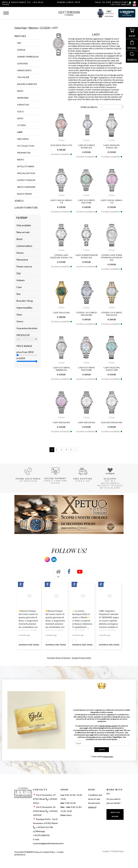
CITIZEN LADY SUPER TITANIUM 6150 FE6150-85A (112, 258)
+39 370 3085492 (121, 5)
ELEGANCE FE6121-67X (61, 145)
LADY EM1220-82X (61, 422)
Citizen (61, 140)
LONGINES (23, 63)
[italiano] (134, 3)
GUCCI (21, 111)
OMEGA (21, 50)
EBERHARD (23, 98)
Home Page (21, 28)
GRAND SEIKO (24, 70)
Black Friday (25, 194)
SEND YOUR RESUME (115, 814)
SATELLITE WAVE (26, 166)
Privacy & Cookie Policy (44, 852)
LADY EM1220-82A (87, 422)
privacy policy (108, 757)
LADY (20, 132)
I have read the (103, 757)
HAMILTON (23, 105)
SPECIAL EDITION (26, 173)
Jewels (19, 201)
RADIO (21, 159)
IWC (19, 43)
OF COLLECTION (26, 146)
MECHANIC (23, 139)
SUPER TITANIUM (26, 180)
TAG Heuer (23, 77)
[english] (134, 5)
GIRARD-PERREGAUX (28, 57)
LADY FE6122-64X (61, 313)
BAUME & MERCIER (27, 84)
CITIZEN (45, 28)
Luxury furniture (26, 208)
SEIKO (20, 118)
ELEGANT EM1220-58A (112, 422)
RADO (20, 91)
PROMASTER (24, 153)
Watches (33, 28)
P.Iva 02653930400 (23, 852)
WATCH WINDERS (26, 187)
